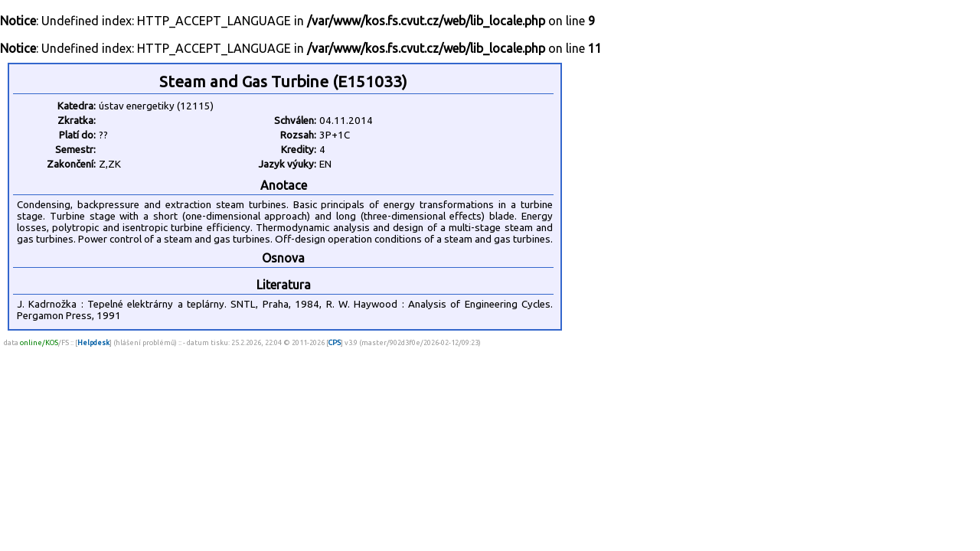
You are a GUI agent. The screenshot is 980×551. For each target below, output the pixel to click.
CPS (335, 342)
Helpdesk (93, 342)
